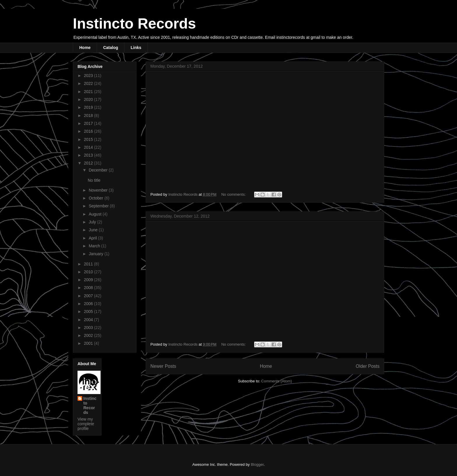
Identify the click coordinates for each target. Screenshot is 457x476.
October (96, 198)
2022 (89, 83)
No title (94, 180)
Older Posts (368, 366)
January (96, 254)
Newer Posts (163, 366)
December (99, 170)
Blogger (257, 464)
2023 (89, 76)
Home (85, 48)
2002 (89, 335)
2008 (89, 288)
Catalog (111, 48)
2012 (89, 163)
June (94, 230)
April (93, 238)
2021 (89, 92)
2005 (89, 311)
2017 (89, 123)
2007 (89, 296)
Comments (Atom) (276, 381)
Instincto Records (134, 24)
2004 (89, 320)
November (99, 190)
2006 (89, 304)
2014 (89, 147)
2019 (89, 107)
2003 (89, 328)
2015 (89, 139)
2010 (89, 272)
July (93, 222)
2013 (89, 155)
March (95, 246)
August (95, 214)
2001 (89, 343)
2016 (89, 131)
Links (136, 48)
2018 (89, 116)
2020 (89, 99)
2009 (89, 280)
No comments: (234, 194)
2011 (89, 264)
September (99, 206)
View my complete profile (86, 424)
